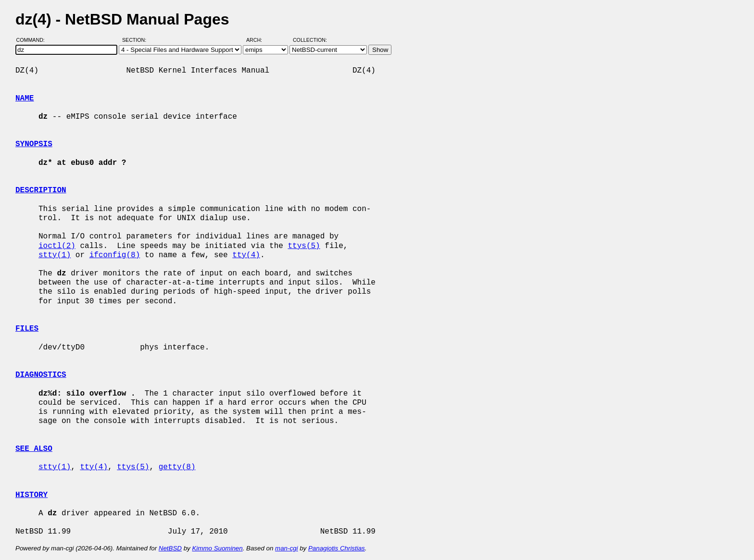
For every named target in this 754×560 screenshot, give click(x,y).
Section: (136, 40)
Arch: (258, 40)
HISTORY (31, 495)
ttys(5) (304, 246)
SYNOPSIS (34, 144)
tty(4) (246, 255)
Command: (33, 40)
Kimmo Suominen (217, 548)
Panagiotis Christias (337, 548)
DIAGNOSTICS (41, 375)
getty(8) (177, 467)
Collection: (310, 40)
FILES (27, 329)
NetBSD (170, 548)
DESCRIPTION (41, 190)
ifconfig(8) (115, 255)
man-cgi (286, 548)
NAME (25, 99)
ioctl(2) (57, 246)
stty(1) (55, 255)
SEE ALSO (34, 449)
